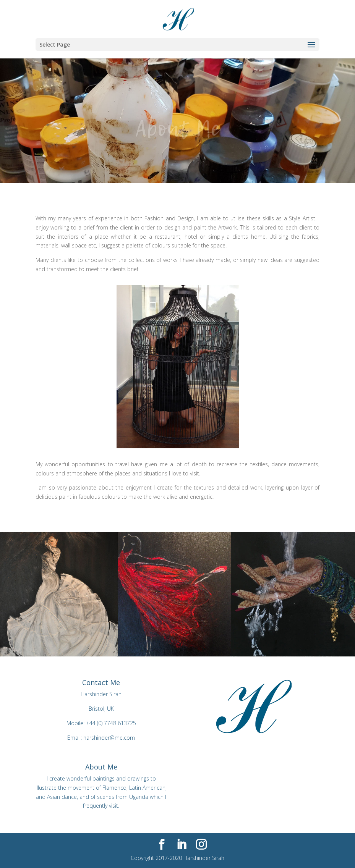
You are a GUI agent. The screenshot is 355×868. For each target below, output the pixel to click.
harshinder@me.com (109, 738)
